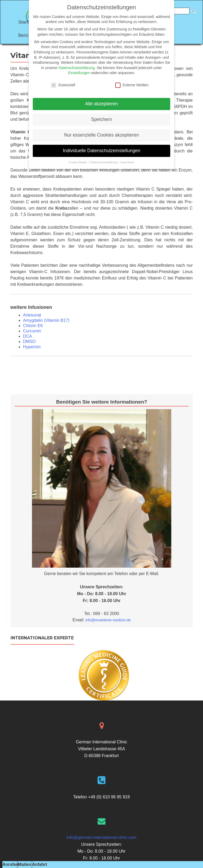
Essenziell (63, 85)
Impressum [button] (127, 162)
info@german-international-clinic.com (101, 837)
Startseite (28, 22)
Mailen (25, 864)
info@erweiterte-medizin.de (108, 620)
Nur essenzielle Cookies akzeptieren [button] (101, 135)
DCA (27, 336)
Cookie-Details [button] (78, 162)
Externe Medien (132, 85)
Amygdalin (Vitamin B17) (46, 320)
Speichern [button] (102, 119)
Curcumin (32, 331)
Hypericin (32, 347)
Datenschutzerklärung (77, 68)
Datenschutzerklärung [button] (104, 162)
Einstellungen (79, 73)
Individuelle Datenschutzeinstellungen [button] (102, 151)
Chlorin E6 (33, 326)
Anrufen (10, 864)
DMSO (29, 342)
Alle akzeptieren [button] (102, 104)
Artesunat (32, 315)
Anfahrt (40, 864)
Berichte (26, 35)
